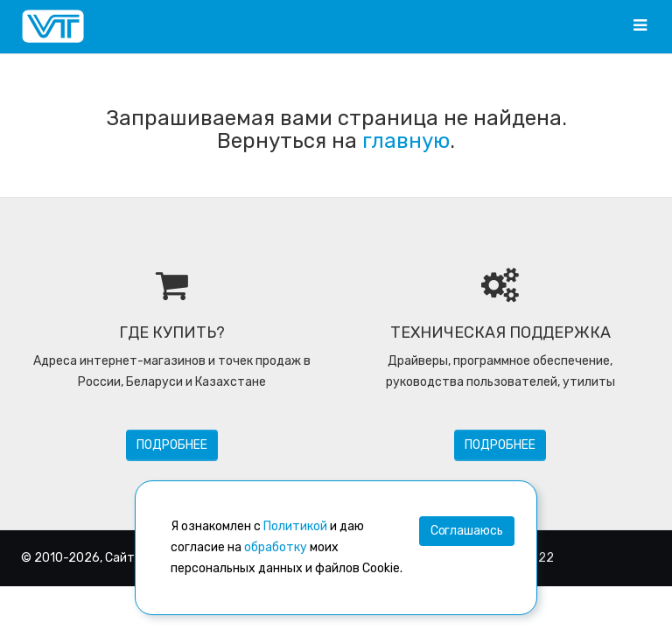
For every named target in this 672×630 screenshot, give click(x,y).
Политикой (295, 526)
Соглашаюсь (467, 531)
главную (406, 141)
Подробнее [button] (172, 445)
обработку (276, 547)
